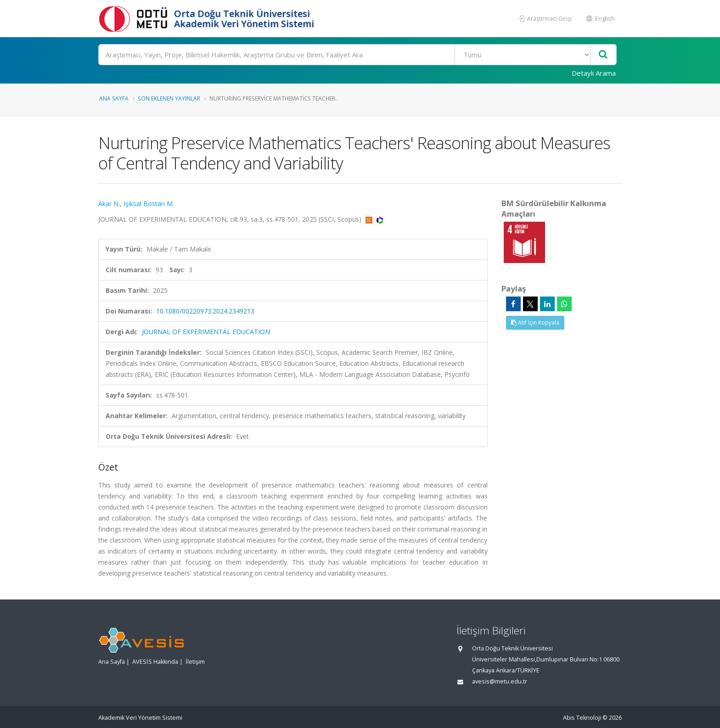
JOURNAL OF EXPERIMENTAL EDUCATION (206, 332)
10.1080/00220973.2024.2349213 (205, 311)
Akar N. (109, 204)
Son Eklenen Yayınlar (169, 98)
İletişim (195, 662)
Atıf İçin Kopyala (535, 322)
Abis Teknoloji (582, 718)
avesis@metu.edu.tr (500, 681)
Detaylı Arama (594, 73)
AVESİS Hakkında (155, 662)
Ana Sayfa (114, 98)
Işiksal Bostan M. (149, 204)
